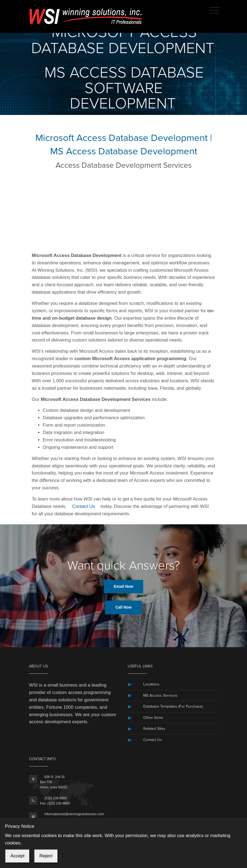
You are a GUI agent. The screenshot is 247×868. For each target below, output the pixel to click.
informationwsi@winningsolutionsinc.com (74, 814)
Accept (17, 856)
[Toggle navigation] (214, 11)
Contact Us (84, 506)
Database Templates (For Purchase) (173, 706)
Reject (46, 856)
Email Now (124, 586)
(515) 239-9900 (56, 798)
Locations (151, 684)
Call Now (123, 607)
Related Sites (154, 729)
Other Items (153, 718)
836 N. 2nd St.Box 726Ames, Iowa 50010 (54, 782)
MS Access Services (160, 695)
